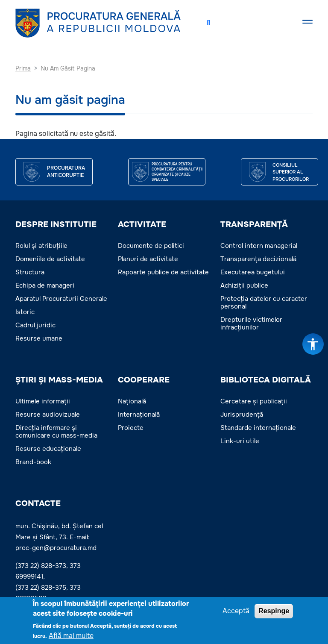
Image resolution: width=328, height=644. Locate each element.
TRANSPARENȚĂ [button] (254, 224)
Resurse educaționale (48, 449)
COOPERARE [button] (144, 380)
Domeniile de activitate (50, 259)
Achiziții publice (244, 285)
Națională (132, 401)
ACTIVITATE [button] (142, 224)
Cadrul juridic (35, 325)
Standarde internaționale (258, 428)
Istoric (25, 312)
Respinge (274, 613)
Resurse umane (39, 338)
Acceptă (236, 613)
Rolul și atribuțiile (41, 246)
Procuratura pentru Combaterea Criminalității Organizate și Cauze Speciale (177, 172)
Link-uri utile (240, 441)
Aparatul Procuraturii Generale (61, 299)
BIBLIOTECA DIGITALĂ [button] (266, 380)
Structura (30, 272)
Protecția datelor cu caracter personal (264, 303)
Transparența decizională (258, 259)
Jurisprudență (242, 415)
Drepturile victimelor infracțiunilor (251, 323)
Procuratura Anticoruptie (66, 172)
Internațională (139, 415)
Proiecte (131, 428)
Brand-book (33, 462)
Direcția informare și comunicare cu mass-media (56, 432)
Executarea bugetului (253, 272)
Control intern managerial (259, 246)
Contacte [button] (38, 503)
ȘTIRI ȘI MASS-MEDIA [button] (59, 380)
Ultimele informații (43, 401)
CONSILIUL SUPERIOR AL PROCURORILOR (291, 172)
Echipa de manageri (45, 285)
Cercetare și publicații (254, 401)
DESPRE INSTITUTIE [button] (56, 224)
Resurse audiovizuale (48, 415)
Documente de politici (151, 246)
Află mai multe (71, 637)
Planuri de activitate (148, 259)
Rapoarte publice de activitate (163, 272)
